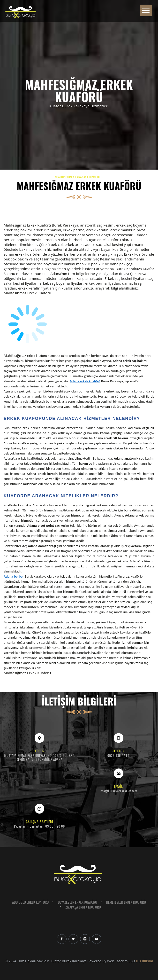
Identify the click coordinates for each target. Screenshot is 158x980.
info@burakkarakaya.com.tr (118, 791)
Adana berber (14, 576)
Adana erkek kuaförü (85, 381)
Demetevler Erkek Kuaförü (126, 902)
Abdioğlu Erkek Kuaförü (30, 902)
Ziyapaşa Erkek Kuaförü (83, 907)
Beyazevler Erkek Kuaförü (77, 902)
